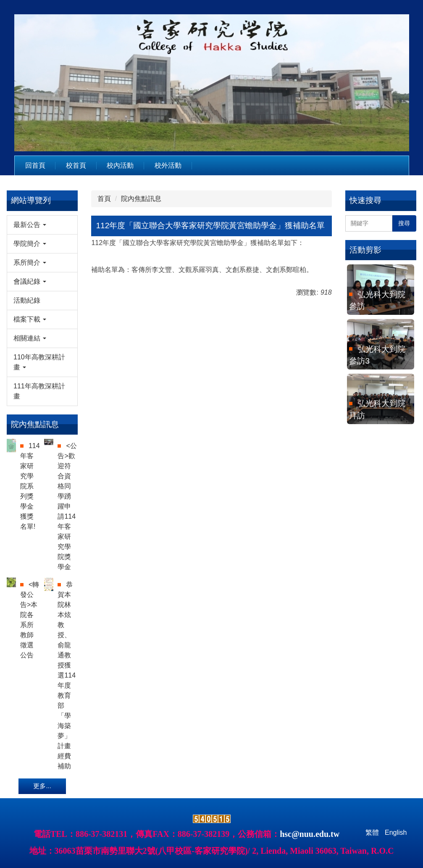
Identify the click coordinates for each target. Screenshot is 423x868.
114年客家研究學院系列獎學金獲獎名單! (30, 486)
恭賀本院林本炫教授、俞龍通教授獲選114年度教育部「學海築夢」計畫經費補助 (67, 675)
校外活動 (168, 165)
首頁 (104, 199)
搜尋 (404, 223)
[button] (42, 225)
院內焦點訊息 (141, 199)
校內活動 (120, 165)
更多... (42, 786)
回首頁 (35, 165)
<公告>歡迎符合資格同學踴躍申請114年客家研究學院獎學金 (67, 506)
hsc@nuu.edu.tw (310, 834)
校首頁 (76, 165)
